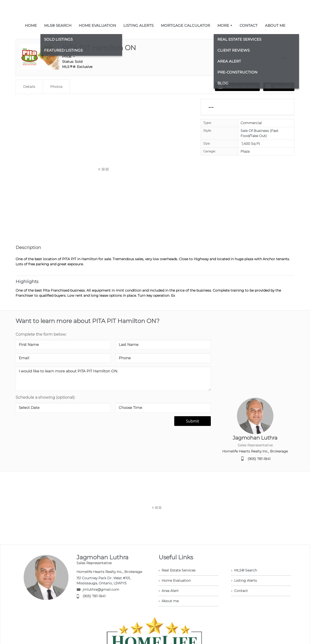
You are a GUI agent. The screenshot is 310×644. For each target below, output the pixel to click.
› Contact (240, 591)
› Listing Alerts (244, 580)
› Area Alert (169, 591)
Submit (193, 421)
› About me (169, 601)
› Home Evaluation (175, 580)
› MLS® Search (244, 570)
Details (29, 87)
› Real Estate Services (177, 570)
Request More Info (237, 86)
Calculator (279, 87)
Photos (56, 87)
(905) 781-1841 (259, 459)
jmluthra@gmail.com (101, 589)
